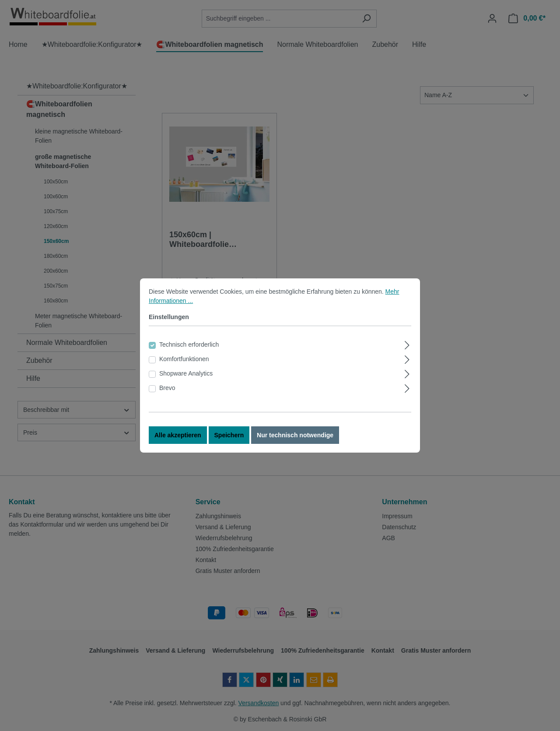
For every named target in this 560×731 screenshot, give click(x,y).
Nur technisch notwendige (295, 440)
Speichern (229, 440)
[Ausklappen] (407, 349)
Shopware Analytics (186, 378)
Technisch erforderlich (189, 349)
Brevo (167, 393)
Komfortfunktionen (184, 364)
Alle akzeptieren (178, 440)
